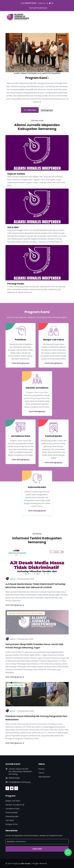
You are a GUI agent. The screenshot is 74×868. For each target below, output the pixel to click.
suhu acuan (25, 863)
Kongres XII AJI (11, 824)
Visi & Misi (13, 227)
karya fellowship (16, 685)
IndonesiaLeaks (12, 816)
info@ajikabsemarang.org (20, 782)
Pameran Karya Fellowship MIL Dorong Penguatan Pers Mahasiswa (36, 718)
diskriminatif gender (17, 553)
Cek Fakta (10, 820)
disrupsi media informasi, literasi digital (26, 613)
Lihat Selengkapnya (20, 363)
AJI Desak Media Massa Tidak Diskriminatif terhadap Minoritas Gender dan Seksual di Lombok (35, 586)
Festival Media (11, 813)
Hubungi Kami (44, 777)
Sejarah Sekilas (16, 174)
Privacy (42, 769)
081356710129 (30, 3)
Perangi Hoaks (16, 284)
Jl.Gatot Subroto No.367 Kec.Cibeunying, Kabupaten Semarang (20, 771)
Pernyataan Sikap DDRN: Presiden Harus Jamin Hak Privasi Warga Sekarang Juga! (34, 646)
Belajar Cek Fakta (13, 801)
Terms (41, 773)
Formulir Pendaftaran (38, 8)
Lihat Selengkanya (37, 411)
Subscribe (37, 849)
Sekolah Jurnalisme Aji (15, 805)
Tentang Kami (47, 110)
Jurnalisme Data (12, 809)
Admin (13, 579)
